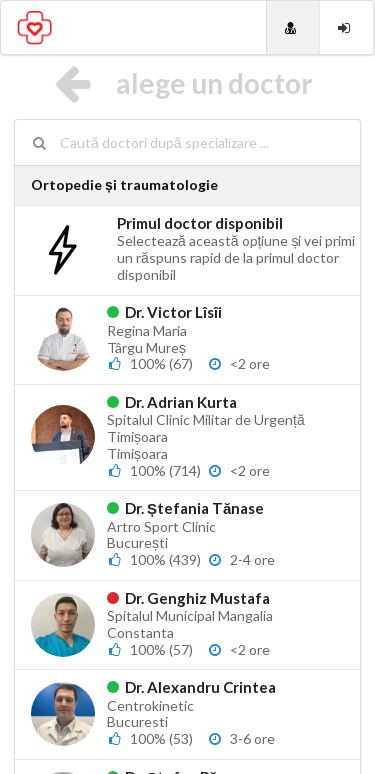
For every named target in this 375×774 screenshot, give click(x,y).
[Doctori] (293, 27)
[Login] (346, 27)
